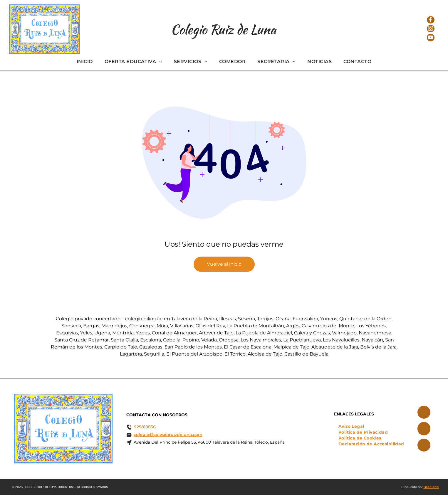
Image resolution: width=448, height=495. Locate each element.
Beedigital (431, 487)
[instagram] (431, 30)
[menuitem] (85, 62)
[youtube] (431, 41)
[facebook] (431, 18)
